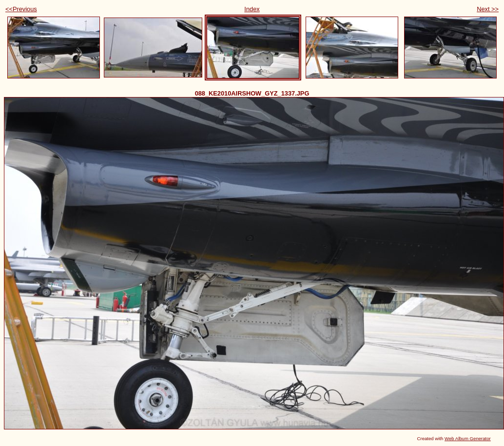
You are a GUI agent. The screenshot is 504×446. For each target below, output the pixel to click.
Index (252, 9)
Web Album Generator (468, 438)
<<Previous (21, 9)
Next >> (488, 9)
